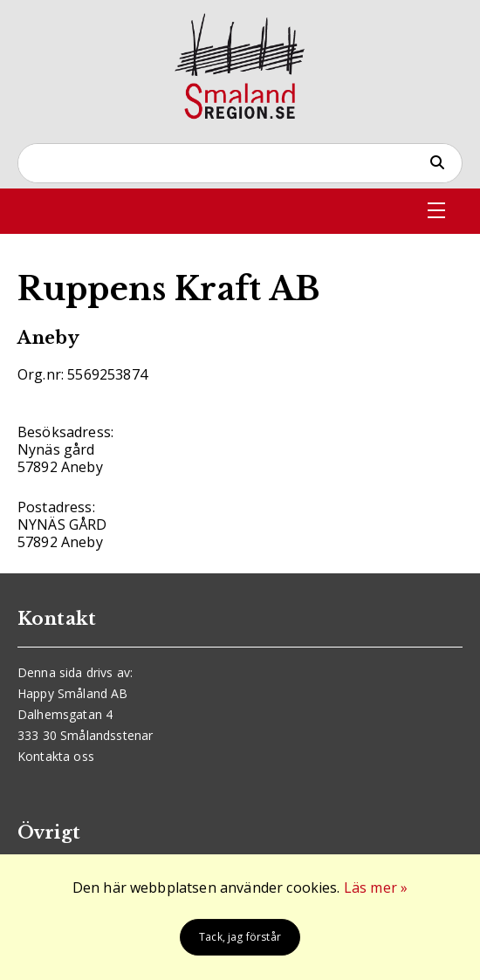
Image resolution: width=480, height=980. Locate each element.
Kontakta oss (56, 756)
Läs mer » (376, 887)
